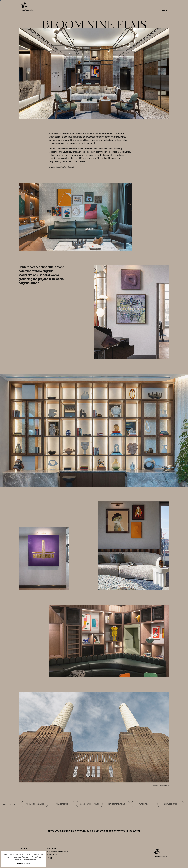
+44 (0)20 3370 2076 (58, 855)
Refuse (28, 863)
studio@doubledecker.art (58, 851)
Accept (20, 863)
